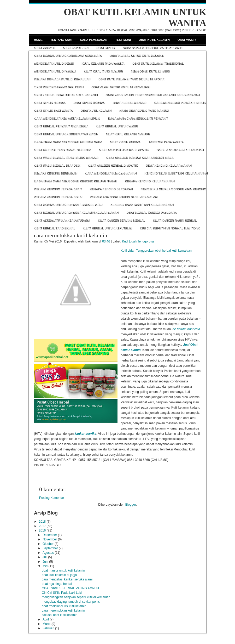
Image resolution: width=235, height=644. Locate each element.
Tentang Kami (61, 40)
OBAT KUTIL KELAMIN (96, 110)
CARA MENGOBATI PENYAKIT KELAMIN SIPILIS (67, 118)
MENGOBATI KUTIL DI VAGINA (55, 71)
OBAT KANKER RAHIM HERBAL (175, 220)
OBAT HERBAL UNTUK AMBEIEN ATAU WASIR (66, 134)
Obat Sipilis (105, 48)
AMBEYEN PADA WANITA (166, 142)
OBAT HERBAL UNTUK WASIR (117, 126)
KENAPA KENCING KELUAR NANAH (149, 181)
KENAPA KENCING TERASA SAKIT (58, 189)
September (50, 548)
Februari (48, 628)
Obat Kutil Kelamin (154, 40)
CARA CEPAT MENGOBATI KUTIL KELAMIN (152, 48)
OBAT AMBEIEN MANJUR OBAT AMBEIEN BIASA (140, 157)
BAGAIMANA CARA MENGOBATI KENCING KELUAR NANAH (75, 181)
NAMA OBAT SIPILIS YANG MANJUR (144, 110)
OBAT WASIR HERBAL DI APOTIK (57, 165)
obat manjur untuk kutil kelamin (63, 570)
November (50, 539)
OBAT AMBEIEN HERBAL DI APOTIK (124, 150)
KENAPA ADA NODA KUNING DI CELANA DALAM (124, 197)
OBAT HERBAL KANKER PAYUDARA (151, 212)
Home (38, 40)
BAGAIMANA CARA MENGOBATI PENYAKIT (138, 118)
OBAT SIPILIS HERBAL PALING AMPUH (70, 588)
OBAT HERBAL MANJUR (129, 103)
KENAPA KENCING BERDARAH (55, 173)
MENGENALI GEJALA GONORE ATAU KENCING (173, 189)
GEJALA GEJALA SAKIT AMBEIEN (180, 150)
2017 (42, 526)
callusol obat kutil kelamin (60, 615)
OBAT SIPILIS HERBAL (50, 103)
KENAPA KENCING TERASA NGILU (58, 197)
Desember (50, 535)
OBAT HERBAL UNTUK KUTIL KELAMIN (137, 55)
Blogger (131, 505)
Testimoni (123, 40)
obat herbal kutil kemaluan (173, 251)
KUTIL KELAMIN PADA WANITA (103, 63)
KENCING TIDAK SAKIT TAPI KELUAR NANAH (176, 173)
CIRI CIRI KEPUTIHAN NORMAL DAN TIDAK (170, 228)
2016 (42, 530)
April (46, 619)
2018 (42, 522)
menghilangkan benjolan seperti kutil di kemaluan (76, 597)
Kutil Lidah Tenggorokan (139, 241)
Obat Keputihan (75, 48)
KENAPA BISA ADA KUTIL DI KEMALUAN (62, 79)
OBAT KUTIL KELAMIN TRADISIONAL (158, 63)
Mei (45, 566)
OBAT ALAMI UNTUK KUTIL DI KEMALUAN (121, 87)
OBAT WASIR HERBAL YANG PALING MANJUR (66, 157)
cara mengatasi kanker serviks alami (67, 579)
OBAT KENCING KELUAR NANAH (168, 165)
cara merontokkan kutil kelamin (70, 235)
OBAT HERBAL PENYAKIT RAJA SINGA (61, 126)
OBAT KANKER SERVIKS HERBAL (121, 220)
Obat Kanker (44, 48)
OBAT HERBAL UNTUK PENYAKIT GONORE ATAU (68, 205)
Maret (47, 624)
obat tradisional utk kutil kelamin (64, 606)
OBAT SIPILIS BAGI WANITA (53, 110)
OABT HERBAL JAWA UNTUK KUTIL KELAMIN (66, 95)
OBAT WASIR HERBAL (125, 142)
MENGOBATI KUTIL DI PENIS (54, 63)
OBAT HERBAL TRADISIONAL (54, 228)
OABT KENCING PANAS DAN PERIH (59, 87)
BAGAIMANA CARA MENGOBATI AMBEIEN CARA (68, 142)
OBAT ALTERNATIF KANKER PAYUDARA (62, 220)
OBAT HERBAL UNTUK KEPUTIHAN (107, 228)
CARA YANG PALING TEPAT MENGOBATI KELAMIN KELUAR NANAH (153, 95)
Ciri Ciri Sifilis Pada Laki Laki (62, 593)
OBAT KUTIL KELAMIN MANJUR (128, 134)
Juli (45, 557)
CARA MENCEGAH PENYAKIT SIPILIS (180, 103)
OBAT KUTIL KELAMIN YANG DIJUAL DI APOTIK (131, 79)
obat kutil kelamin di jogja (59, 575)
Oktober (48, 544)
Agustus (48, 553)
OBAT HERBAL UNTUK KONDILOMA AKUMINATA (68, 55)
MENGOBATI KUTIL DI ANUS (150, 71)
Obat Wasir (187, 40)
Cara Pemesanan (94, 40)
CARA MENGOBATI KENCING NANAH (111, 173)
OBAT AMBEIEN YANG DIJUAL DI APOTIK (62, 150)
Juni (45, 562)
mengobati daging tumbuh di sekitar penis (71, 602)
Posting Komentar (52, 498)
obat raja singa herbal (57, 584)
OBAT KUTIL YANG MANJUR (103, 71)
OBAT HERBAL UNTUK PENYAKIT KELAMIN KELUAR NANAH (76, 212)
